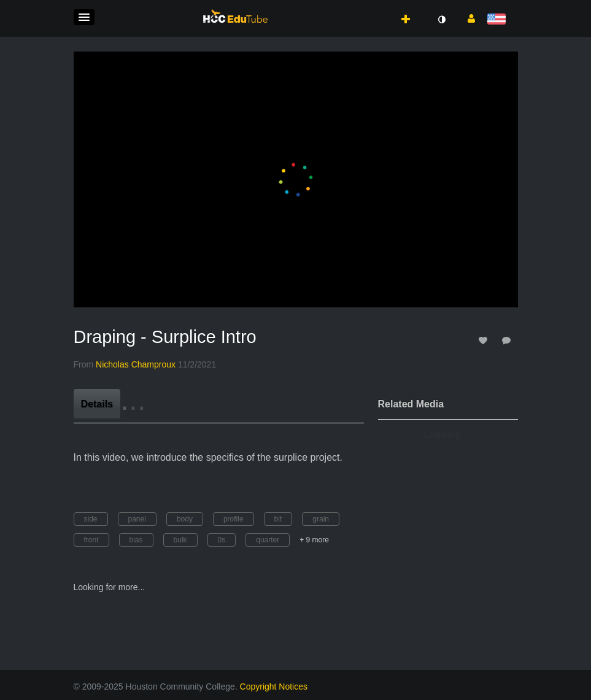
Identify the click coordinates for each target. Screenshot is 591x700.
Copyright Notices (274, 687)
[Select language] (499, 20)
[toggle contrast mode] (442, 20)
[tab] (97, 404)
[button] (84, 17)
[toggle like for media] (485, 340)
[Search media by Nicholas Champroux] (136, 364)
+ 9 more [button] (314, 540)
